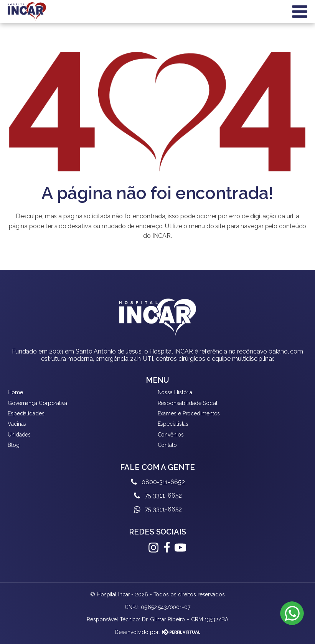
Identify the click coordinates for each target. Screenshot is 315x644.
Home (15, 392)
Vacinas (17, 424)
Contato (167, 445)
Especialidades (26, 413)
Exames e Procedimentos (189, 413)
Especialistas (173, 424)
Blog (14, 445)
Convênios (171, 435)
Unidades (19, 435)
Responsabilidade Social (188, 403)
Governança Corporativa (37, 403)
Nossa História (175, 392)
